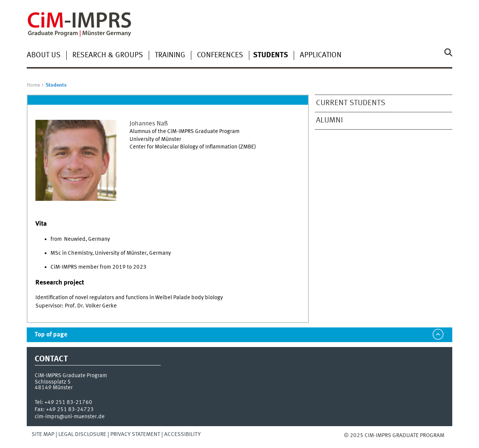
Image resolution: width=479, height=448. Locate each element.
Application (321, 55)
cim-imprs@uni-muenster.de (70, 417)
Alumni (330, 120)
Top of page (51, 335)
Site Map (43, 434)
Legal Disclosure (82, 434)
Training (170, 55)
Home (33, 85)
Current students (351, 103)
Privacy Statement (135, 434)
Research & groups (108, 55)
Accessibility (182, 434)
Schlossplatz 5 (53, 382)
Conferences (220, 55)
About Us (44, 55)
